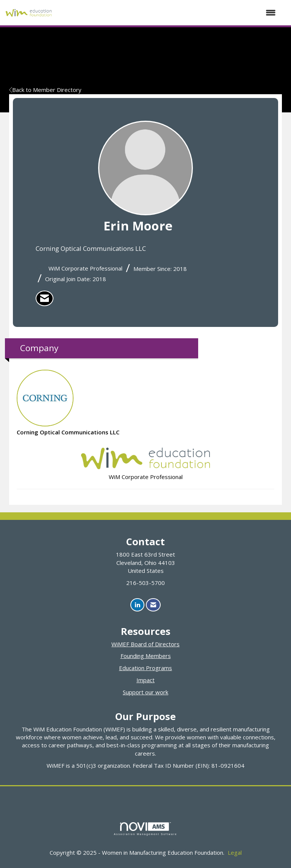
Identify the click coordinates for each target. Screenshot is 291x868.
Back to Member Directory (45, 90)
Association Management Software (145, 829)
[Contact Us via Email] (153, 605)
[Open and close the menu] (167, 13)
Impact (145, 680)
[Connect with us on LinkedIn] (137, 605)
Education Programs (145, 668)
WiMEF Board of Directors (145, 644)
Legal (235, 852)
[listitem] (45, 299)
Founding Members (146, 656)
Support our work (145, 692)
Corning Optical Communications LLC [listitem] (68, 403)
